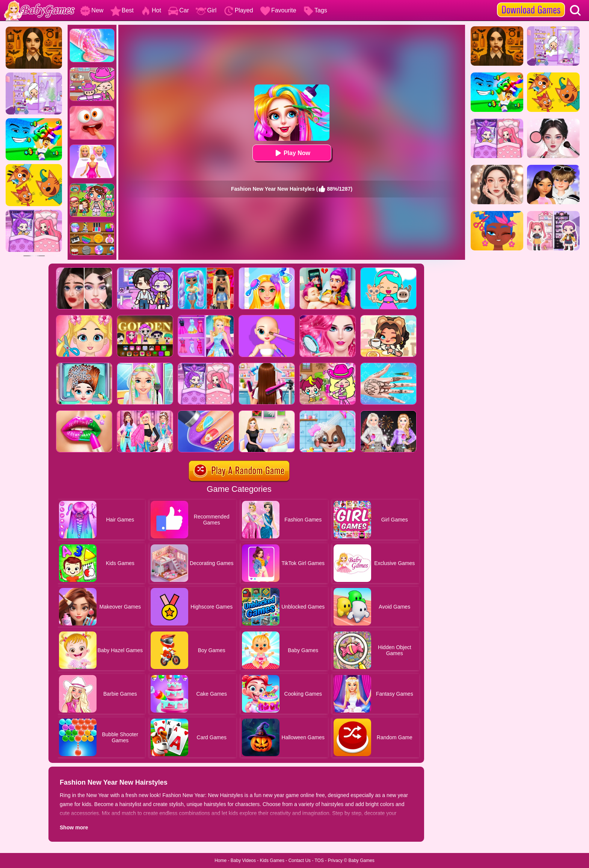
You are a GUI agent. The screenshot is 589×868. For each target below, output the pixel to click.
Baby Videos (243, 860)
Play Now (292, 153)
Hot (151, 10)
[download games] (531, 3)
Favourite (278, 10)
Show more (74, 827)
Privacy (335, 860)
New (92, 10)
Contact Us (300, 860)
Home (220, 860)
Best (122, 10)
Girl (206, 10)
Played (238, 10)
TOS (319, 860)
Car (178, 10)
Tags (315, 10)
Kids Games (272, 860)
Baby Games (361, 860)
